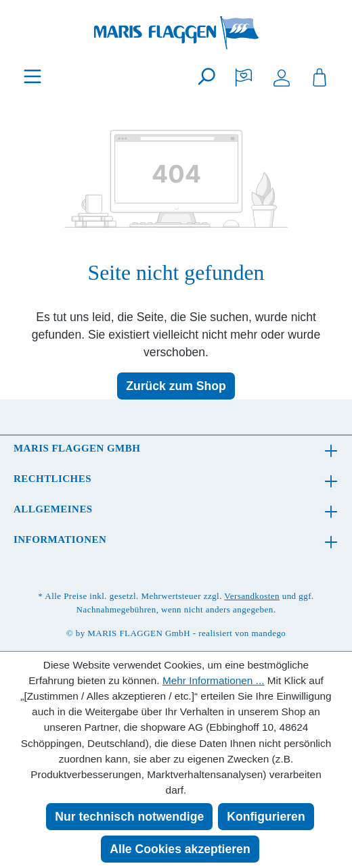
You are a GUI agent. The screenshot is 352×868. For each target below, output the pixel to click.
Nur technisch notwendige (129, 817)
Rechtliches (52, 479)
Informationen (60, 539)
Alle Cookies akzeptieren (180, 849)
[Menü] (32, 76)
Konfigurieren (266, 817)
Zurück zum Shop (176, 386)
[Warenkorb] (320, 76)
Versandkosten (252, 596)
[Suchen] (206, 76)
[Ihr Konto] (282, 76)
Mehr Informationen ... (214, 680)
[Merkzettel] (244, 76)
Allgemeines (53, 509)
